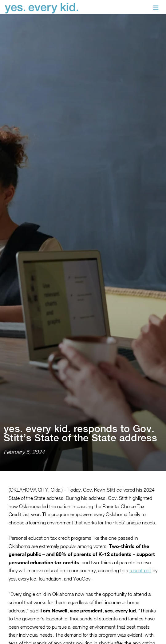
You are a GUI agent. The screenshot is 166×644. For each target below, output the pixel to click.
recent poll (140, 546)
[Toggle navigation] (156, 8)
